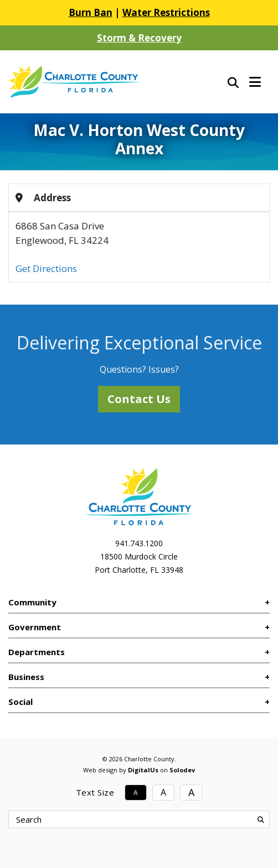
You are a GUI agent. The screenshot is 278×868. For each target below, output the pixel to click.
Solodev (182, 770)
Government (35, 627)
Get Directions (46, 268)
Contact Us (139, 399)
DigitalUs (143, 770)
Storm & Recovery (139, 38)
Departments (37, 652)
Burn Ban (91, 12)
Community (32, 602)
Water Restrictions (166, 12)
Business (26, 677)
